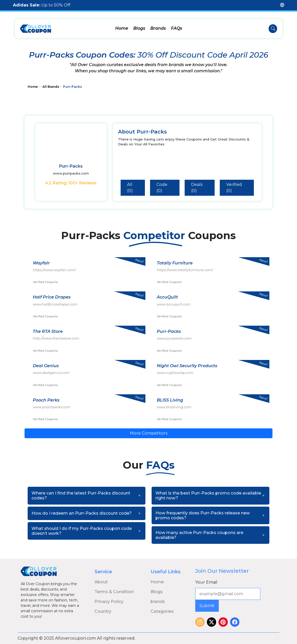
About (101, 582)
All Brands (51, 87)
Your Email (206, 582)
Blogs (139, 28)
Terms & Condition (114, 592)
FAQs (177, 28)
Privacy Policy (109, 602)
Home (122, 28)
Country (103, 611)
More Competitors (149, 433)
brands (158, 602)
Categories (162, 611)
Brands (158, 28)
